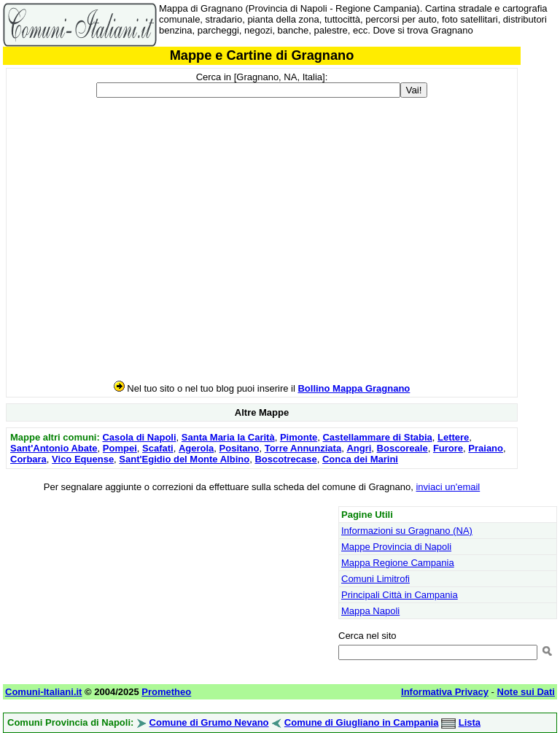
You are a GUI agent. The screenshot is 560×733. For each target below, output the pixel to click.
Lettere (453, 437)
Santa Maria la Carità (228, 437)
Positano (240, 448)
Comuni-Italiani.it (43, 692)
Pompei (120, 448)
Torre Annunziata (303, 448)
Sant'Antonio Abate (54, 448)
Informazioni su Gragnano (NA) (407, 531)
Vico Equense (83, 459)
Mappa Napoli (370, 611)
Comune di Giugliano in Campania (362, 722)
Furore (448, 448)
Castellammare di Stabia (377, 437)
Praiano (486, 448)
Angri (359, 448)
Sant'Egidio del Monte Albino (184, 459)
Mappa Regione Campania (398, 563)
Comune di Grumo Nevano (209, 722)
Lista (470, 722)
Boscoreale (402, 448)
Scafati (158, 448)
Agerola (196, 448)
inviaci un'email (448, 487)
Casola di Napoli (139, 437)
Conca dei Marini (360, 459)
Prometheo (166, 692)
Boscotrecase (285, 459)
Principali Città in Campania (400, 595)
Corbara (28, 459)
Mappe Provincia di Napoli (396, 547)
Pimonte (299, 437)
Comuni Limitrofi (376, 579)
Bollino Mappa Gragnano (354, 388)
